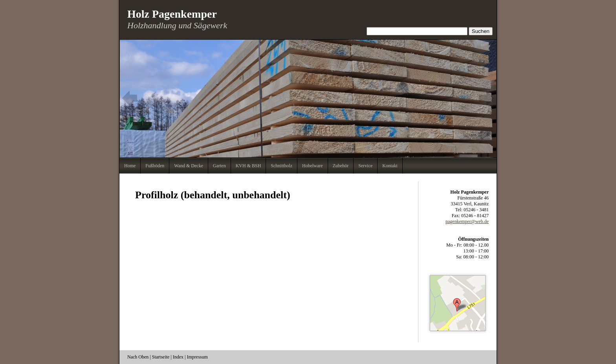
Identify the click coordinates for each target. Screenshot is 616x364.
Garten (219, 166)
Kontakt (390, 166)
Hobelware (313, 166)
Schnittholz (281, 166)
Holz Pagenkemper (172, 14)
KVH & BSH (248, 166)
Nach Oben (138, 357)
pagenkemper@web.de (467, 221)
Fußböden (155, 166)
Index (178, 357)
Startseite (161, 357)
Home (130, 166)
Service (365, 166)
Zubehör (341, 166)
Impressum (197, 357)
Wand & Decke (189, 166)
